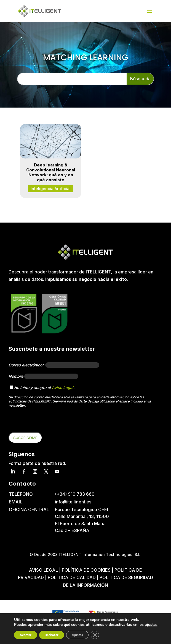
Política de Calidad (72, 577)
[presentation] (50, 421)
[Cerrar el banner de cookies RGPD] (95, 635)
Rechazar (52, 635)
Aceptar (26, 635)
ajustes (151, 625)
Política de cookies (87, 570)
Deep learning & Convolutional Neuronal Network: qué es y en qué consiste (51, 172)
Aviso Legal (63, 387)
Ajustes (77, 635)
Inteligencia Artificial (51, 189)
